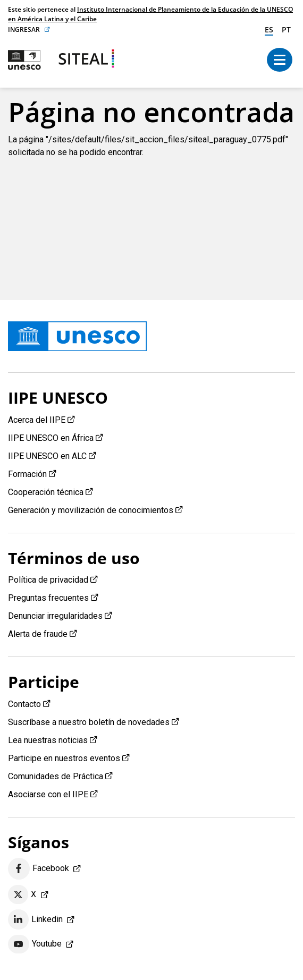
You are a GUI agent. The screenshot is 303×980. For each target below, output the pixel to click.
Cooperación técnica (46, 492)
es (269, 29)
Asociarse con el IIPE (48, 794)
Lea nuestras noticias (48, 740)
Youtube (35, 944)
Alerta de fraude (38, 634)
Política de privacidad (48, 580)
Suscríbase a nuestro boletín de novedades (89, 722)
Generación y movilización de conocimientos (91, 510)
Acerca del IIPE (37, 420)
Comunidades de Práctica (56, 776)
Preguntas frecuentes (48, 598)
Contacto (24, 704)
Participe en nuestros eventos (64, 758)
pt (286, 29)
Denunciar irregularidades (55, 616)
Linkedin (35, 919)
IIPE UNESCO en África (51, 438)
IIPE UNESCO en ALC (47, 456)
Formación (27, 474)
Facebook (39, 869)
